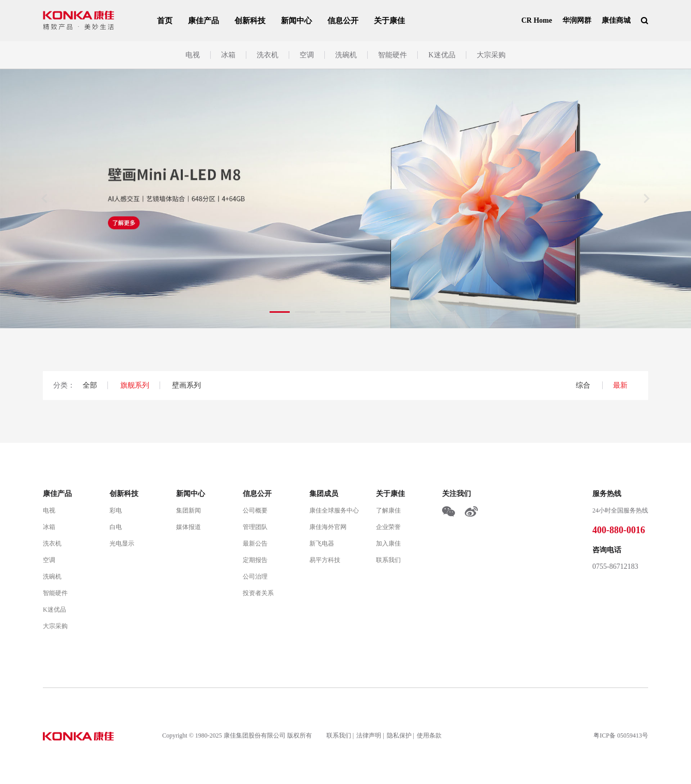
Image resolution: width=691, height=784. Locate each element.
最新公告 (255, 543)
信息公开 (343, 21)
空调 (307, 55)
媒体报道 (189, 527)
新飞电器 (322, 543)
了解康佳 (388, 510)
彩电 (116, 510)
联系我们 (388, 560)
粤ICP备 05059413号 (621, 735)
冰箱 (228, 55)
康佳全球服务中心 (334, 510)
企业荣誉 (388, 527)
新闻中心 (296, 21)
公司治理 (255, 577)
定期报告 (255, 560)
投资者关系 (258, 593)
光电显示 (122, 543)
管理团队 (255, 527)
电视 (193, 55)
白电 (116, 527)
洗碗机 (346, 55)
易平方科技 (325, 560)
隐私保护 (399, 735)
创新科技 (250, 21)
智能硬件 (392, 55)
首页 (165, 21)
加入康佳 (388, 543)
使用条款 (429, 735)
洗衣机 (268, 55)
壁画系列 (186, 385)
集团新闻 (189, 510)
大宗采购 (491, 55)
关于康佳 (389, 21)
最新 (620, 385)
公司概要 (255, 510)
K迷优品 (442, 55)
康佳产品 (203, 21)
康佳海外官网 (328, 527)
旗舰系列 (135, 385)
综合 (584, 385)
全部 (90, 385)
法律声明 (369, 735)
